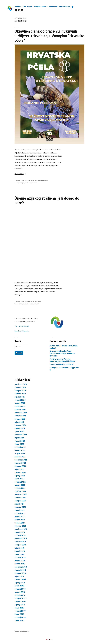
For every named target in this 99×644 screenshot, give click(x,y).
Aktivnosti (53, 7)
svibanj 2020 (20, 535)
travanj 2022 (20, 485)
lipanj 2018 (19, 586)
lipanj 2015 (19, 620)
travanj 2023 (20, 450)
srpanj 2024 (20, 428)
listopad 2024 (20, 419)
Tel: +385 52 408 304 (22, 326)
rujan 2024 (19, 422)
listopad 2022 (20, 466)
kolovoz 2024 (20, 425)
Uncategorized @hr (42, 181)
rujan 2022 (19, 469)
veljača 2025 (20, 406)
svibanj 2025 (20, 400)
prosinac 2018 (21, 567)
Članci (39, 302)
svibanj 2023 (20, 447)
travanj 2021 (20, 516)
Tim (24, 7)
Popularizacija (64, 7)
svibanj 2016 (20, 617)
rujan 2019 (19, 548)
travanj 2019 (20, 561)
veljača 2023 (20, 457)
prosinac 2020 (21, 529)
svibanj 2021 (20, 513)
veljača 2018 (20, 595)
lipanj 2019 (19, 554)
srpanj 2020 (20, 532)
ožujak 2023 (20, 453)
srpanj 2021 (20, 510)
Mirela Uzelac (20, 181)
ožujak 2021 (20, 520)
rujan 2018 (19, 576)
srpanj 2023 (20, 441)
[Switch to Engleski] (47, 640)
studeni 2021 (20, 498)
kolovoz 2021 (20, 507)
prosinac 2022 (21, 460)
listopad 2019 (20, 545)
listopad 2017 (20, 598)
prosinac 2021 (21, 494)
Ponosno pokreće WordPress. (22, 631)
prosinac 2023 (21, 435)
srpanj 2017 (20, 605)
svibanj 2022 (20, 482)
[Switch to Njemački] (49, 640)
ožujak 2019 (20, 564)
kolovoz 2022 (20, 472)
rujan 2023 (19, 438)
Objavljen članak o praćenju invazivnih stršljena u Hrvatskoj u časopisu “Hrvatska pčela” (49, 36)
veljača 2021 (20, 523)
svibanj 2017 (20, 611)
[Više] (72, 7)
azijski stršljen (20, 183)
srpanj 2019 (20, 551)
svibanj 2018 (20, 589)
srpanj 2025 (20, 397)
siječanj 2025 (20, 409)
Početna (18, 7)
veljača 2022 (20, 488)
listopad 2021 (20, 501)
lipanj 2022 (19, 479)
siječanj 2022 (20, 491)
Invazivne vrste (40, 7)
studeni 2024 (20, 416)
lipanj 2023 (19, 444)
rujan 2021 (19, 504)
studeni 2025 (20, 387)
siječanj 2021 (20, 526)
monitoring (28, 183)
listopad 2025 (20, 391)
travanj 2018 (20, 592)
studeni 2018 (20, 570)
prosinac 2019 (21, 539)
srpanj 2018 (20, 583)
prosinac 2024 (21, 413)
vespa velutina (35, 304)
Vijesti (30, 7)
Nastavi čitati (20, 174)
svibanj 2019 (20, 557)
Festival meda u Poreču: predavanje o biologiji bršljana (62, 360)
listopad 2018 (20, 573)
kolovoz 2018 (20, 579)
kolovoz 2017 (20, 602)
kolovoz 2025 (20, 394)
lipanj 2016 (19, 614)
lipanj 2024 (19, 432)
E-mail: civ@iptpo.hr (22, 331)
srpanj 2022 (20, 476)
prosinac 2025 (21, 384)
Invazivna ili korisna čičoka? (62, 364)
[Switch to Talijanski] (52, 640)
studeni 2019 (20, 542)
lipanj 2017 (19, 608)
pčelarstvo (34, 183)
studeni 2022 (20, 463)
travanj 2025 (20, 403)
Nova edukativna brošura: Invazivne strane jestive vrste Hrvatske (62, 353)
